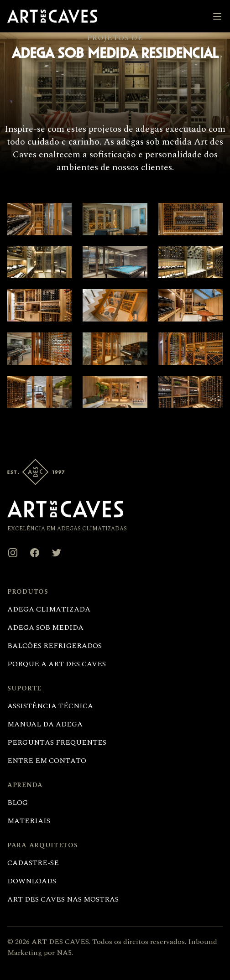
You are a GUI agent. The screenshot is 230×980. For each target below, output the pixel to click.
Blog (18, 803)
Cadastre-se (33, 863)
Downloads (32, 881)
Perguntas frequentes (57, 742)
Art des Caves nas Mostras (63, 899)
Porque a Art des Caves (57, 664)
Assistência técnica (50, 706)
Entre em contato (47, 761)
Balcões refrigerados (55, 646)
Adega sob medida (45, 627)
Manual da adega (45, 724)
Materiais (29, 821)
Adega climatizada (49, 609)
